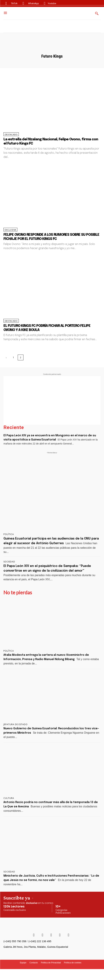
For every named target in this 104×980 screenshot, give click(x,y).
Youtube (52, 3)
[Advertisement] (52, 400)
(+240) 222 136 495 (40, 941)
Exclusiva (10, 230)
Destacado (11, 134)
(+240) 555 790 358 (15, 941)
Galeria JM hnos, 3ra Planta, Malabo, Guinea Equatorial (36, 947)
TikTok (14, 3)
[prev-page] (6, 357)
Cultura (9, 798)
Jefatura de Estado (16, 724)
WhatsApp (34, 3)
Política (9, 534)
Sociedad (9, 562)
